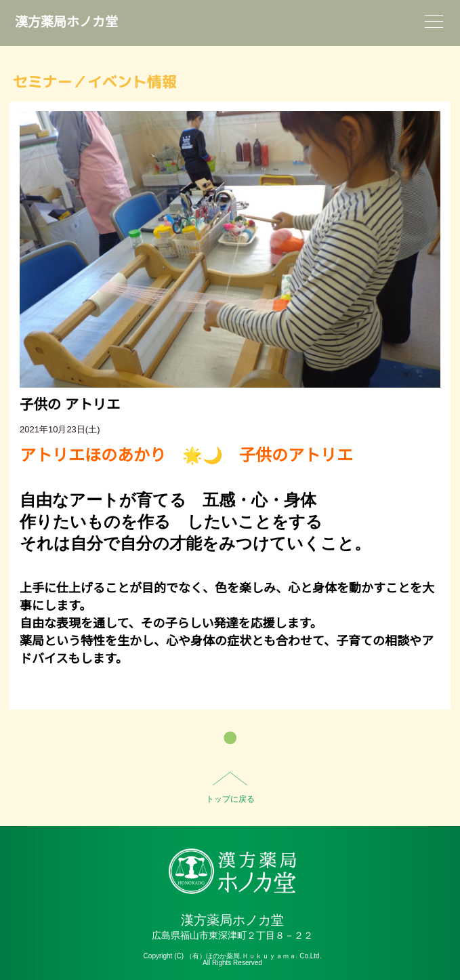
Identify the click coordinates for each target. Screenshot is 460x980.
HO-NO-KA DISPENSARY (233, 871)
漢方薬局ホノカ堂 (66, 22)
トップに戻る (230, 799)
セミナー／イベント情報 (95, 82)
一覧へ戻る (230, 738)
